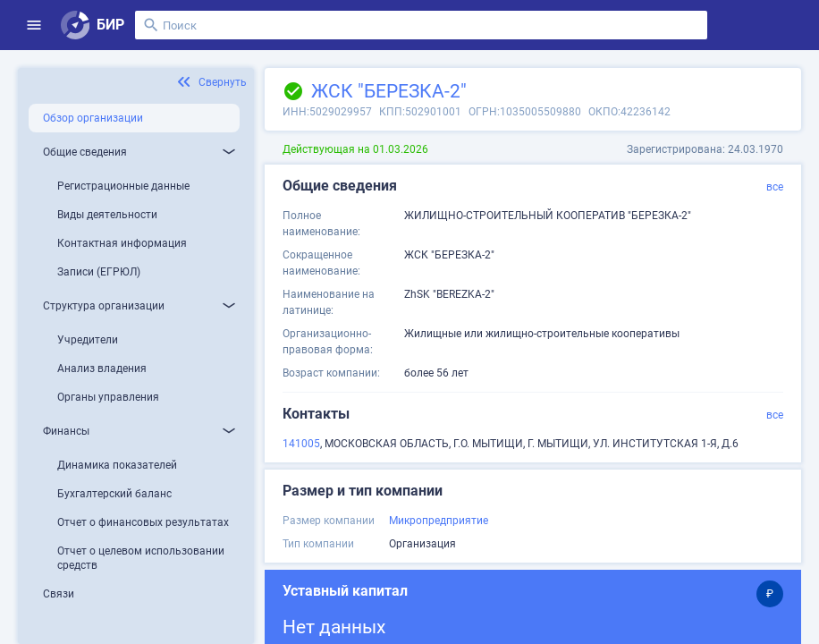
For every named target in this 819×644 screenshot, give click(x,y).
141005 (301, 444)
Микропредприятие (439, 521)
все (775, 187)
